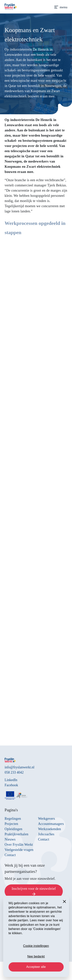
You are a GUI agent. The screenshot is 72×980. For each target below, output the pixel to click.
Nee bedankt (36, 956)
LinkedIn (11, 780)
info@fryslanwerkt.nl (19, 767)
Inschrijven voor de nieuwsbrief (34, 892)
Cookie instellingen (36, 946)
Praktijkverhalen (17, 834)
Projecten (11, 824)
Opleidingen (13, 829)
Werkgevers (47, 819)
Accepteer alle (36, 967)
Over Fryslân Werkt (19, 845)
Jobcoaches (46, 834)
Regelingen (13, 819)
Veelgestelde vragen (19, 850)
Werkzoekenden (49, 829)
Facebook (11, 785)
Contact (10, 855)
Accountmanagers (51, 824)
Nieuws (10, 839)
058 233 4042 (14, 772)
